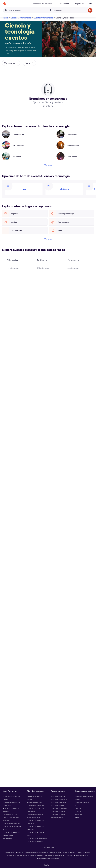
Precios (5, 799)
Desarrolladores (22, 855)
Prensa (80, 852)
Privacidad (49, 855)
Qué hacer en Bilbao (58, 805)
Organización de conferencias (37, 838)
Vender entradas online (35, 802)
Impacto (87, 852)
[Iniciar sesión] (63, 4)
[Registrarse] (79, 4)
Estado (32, 855)
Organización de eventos (11, 796)
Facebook (78, 808)
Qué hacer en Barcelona (59, 799)
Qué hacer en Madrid (58, 796)
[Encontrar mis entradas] (43, 4)
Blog (59, 852)
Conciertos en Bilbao (58, 814)
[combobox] (70, 10)
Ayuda (65, 852)
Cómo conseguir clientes (11, 823)
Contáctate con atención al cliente (35, 852)
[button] (11, 63)
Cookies (69, 855)
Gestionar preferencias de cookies (48, 858)
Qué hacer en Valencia (58, 802)
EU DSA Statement (80, 855)
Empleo (72, 852)
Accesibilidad (59, 855)
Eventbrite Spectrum (10, 814)
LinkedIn (78, 811)
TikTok (77, 817)
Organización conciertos (35, 841)
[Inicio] (4, 4)
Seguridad (11, 855)
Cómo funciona (9, 852)
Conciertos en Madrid (58, 811)
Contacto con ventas (82, 802)
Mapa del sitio (8, 838)
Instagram (78, 814)
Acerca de (52, 852)
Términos (40, 855)
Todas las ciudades (57, 817)
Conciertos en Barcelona (59, 808)
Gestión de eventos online (36, 805)
